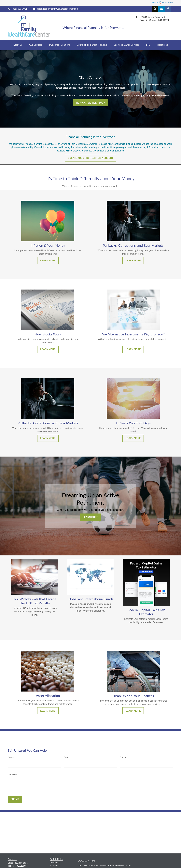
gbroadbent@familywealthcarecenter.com (56, 9)
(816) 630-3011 (21, 863)
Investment (55, 866)
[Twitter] (155, 9)
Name (11, 757)
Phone (123, 757)
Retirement (55, 863)
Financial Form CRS (88, 861)
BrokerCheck (127, 865)
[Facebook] (168, 9)
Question (12, 775)
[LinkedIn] (162, 9)
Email (67, 757)
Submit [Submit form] (15, 799)
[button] (18, 45)
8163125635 (22, 866)
